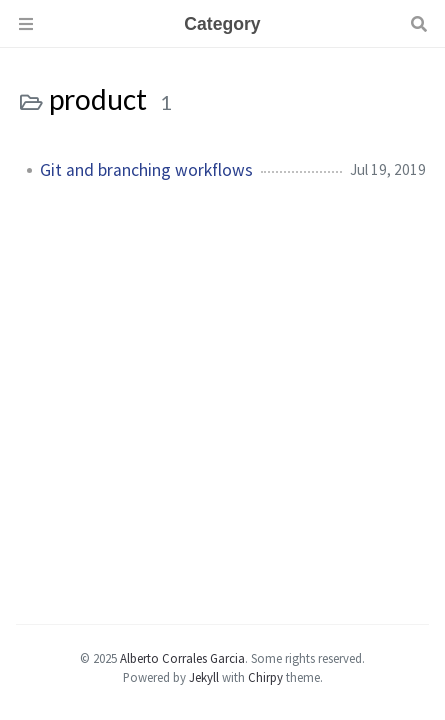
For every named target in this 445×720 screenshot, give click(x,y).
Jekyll (204, 677)
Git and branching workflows (146, 170)
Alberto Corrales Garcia (182, 658)
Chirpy (265, 677)
